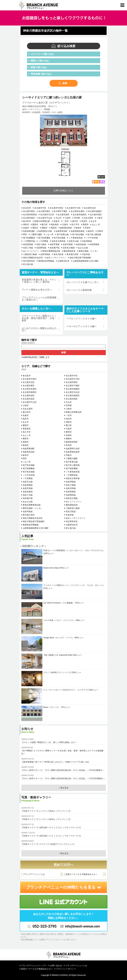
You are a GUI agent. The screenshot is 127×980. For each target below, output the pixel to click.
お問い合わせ (56, 966)
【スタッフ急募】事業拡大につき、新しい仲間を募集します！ (49, 742)
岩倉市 (56, 221)
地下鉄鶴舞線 (29, 238)
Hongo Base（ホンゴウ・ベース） (59, 638)
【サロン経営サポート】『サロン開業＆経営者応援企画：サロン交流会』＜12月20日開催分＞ (63, 778)
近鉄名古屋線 (69, 248)
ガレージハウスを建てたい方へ (83, 282)
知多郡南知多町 (78, 231)
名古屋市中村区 (56, 208)
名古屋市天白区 (47, 215)
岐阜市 (91, 231)
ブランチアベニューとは (34, 874)
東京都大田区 (73, 254)
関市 (25, 234)
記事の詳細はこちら (63, 190)
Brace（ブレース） (52, 707)
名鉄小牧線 (41, 244)
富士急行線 (28, 264)
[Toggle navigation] (122, 5)
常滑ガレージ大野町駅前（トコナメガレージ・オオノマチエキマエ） (74, 550)
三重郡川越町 (36, 234)
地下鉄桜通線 (44, 238)
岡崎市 (45, 228)
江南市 (68, 218)
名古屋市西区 (29, 211)
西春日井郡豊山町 (42, 221)
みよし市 (96, 225)
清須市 (84, 221)
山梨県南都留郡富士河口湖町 (86, 261)
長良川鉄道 (58, 254)
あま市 (94, 221)
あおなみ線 (83, 248)
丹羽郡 (77, 218)
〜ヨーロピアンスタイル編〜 (81, 326)
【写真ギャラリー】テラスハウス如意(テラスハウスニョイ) (48, 844)
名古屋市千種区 (60, 211)
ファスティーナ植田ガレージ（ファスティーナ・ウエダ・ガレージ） (74, 585)
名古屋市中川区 (74, 208)
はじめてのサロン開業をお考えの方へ (39, 329)
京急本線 (86, 254)
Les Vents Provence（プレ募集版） (59, 603)
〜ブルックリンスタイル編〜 (81, 318)
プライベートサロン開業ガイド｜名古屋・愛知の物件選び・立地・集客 (39, 318)
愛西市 (35, 225)
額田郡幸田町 (66, 228)
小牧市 (100, 218)
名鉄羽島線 (45, 254)
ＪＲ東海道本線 (76, 238)
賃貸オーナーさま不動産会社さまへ (81, 874)
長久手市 (75, 225)
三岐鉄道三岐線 (30, 254)
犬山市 (58, 218)
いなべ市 (50, 234)
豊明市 (86, 225)
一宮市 (66, 221)
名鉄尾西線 (28, 244)
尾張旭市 (55, 225)
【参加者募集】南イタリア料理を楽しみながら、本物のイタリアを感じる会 (55, 762)
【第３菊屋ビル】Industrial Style (58, 655)
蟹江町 (45, 225)
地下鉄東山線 (63, 234)
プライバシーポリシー (66, 969)
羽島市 (100, 231)
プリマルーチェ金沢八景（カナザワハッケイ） (47, 103)
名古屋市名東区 (78, 211)
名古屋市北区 (90, 208)
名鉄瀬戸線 (54, 248)
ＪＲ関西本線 (29, 241)
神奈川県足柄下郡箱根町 (80, 258)
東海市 (78, 228)
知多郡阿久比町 (45, 231)
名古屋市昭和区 (30, 215)
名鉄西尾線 (94, 244)
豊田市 (35, 228)
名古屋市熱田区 (80, 215)
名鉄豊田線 (41, 248)
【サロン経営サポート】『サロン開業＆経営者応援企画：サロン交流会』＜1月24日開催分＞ (63, 770)
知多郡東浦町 (29, 231)
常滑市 (88, 228)
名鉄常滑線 (54, 244)
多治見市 (27, 208)
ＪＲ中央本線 (92, 238)
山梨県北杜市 (63, 261)
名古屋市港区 (96, 215)
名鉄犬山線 (74, 241)
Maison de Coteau (51, 568)
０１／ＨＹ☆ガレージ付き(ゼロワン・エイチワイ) (66, 690)
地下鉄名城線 (78, 234)
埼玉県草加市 (29, 261)
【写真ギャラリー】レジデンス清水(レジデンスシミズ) (46, 811)
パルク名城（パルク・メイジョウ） (59, 620)
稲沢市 (75, 221)
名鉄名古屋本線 (58, 241)
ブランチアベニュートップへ (34, 966)
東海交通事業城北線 (51, 251)
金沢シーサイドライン (56, 258)
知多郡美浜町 (61, 231)
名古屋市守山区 (45, 218)
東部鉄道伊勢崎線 (46, 261)
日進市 (65, 225)
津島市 (26, 225)
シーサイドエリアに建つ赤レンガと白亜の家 (52, 97)
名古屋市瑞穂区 (95, 211)
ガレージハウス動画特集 (79, 290)
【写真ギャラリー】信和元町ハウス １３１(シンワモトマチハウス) (51, 836)
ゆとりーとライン (31, 251)
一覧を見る (64, 788)
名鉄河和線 (68, 244)
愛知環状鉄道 (69, 251)
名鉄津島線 (87, 241)
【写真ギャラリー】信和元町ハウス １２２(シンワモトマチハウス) (51, 828)
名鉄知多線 (81, 244)
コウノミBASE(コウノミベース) (57, 672)
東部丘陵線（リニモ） (89, 251)
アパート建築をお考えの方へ (37, 290)
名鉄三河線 (28, 248)
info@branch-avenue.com (82, 926)
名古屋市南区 (29, 218)
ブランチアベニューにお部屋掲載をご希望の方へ (39, 299)
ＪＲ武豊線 (43, 241)
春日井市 (27, 221)
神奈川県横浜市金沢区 (33, 258)
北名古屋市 (88, 218)
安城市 (26, 228)
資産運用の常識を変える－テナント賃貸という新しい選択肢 (39, 281)
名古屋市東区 (44, 211)
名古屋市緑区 (63, 215)
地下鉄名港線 (59, 238)
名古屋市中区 (40, 208)
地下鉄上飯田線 (94, 234)
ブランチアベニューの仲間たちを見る (63, 887)
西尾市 (54, 228)
